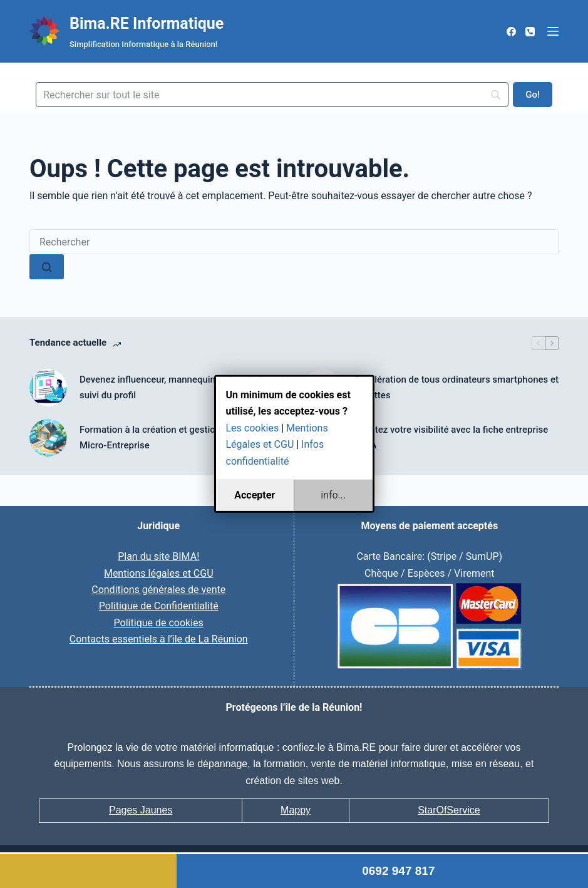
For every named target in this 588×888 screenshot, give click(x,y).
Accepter (255, 495)
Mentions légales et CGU (159, 573)
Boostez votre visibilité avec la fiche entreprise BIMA (451, 437)
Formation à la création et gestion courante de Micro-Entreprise (176, 437)
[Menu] (553, 31)
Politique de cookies (159, 623)
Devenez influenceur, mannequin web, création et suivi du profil (182, 387)
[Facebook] (511, 32)
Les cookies (253, 428)
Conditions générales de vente (158, 590)
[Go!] (533, 95)
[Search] (272, 95)
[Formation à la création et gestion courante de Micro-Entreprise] (48, 438)
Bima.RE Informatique (147, 23)
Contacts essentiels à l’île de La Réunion (159, 639)
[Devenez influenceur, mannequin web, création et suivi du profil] (48, 388)
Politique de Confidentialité (159, 606)
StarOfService (449, 810)
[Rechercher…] (294, 242)
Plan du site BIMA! (158, 556)
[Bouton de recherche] (47, 267)
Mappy (296, 810)
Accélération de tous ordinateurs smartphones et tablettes (456, 387)
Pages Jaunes (141, 810)
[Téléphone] (530, 32)
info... (333, 495)
